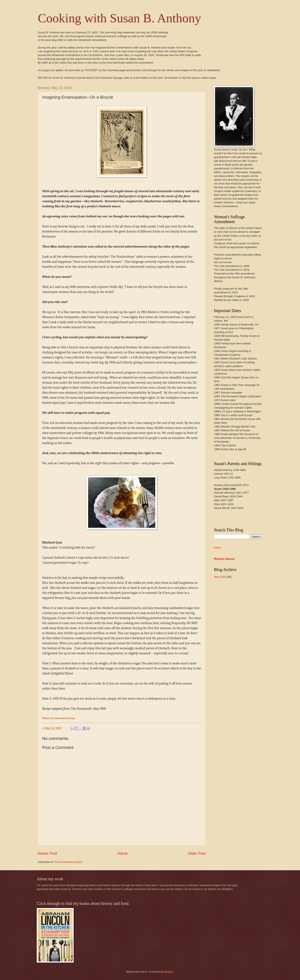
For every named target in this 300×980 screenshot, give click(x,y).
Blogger (169, 972)
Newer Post (48, 853)
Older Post (197, 853)
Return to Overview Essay (59, 718)
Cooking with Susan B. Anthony (119, 18)
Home (123, 853)
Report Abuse (224, 559)
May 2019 (220, 577)
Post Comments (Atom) (68, 862)
